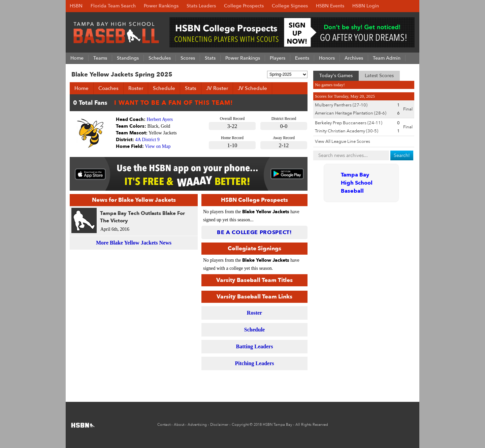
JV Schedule (252, 88)
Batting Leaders (255, 346)
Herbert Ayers (160, 119)
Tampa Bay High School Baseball (357, 183)
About (179, 425)
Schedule (164, 88)
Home (82, 88)
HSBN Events (330, 6)
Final (408, 109)
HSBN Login (366, 6)
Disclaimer (219, 425)
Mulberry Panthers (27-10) (341, 105)
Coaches (108, 88)
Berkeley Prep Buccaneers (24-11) (349, 123)
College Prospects (244, 6)
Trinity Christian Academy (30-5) (347, 131)
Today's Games (336, 76)
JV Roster (217, 88)
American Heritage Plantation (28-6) (351, 113)
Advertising (197, 425)
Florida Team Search (113, 6)
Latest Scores (379, 76)
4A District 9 (148, 140)
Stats (191, 88)
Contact (164, 425)
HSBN (76, 6)
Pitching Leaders (255, 363)
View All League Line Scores (343, 141)
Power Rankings (161, 6)
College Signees (290, 6)
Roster (136, 88)
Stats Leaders (201, 6)
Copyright (240, 425)
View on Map (158, 146)
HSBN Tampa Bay (277, 425)
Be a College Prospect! (254, 232)
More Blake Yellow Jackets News (134, 243)
